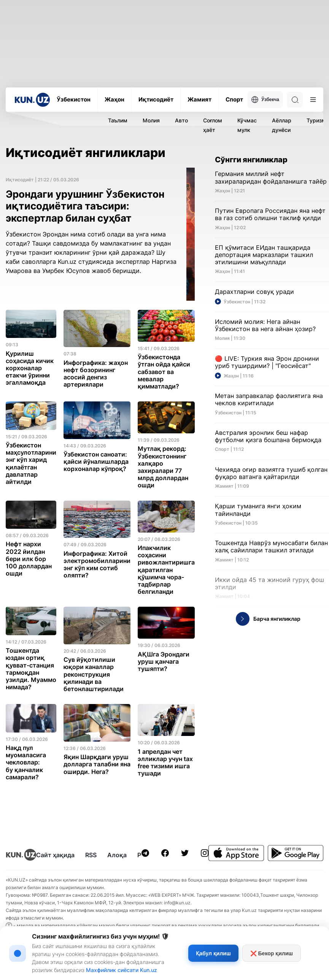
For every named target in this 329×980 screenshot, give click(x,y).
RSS (91, 855)
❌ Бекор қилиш (272, 953)
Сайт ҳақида (55, 855)
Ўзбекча (265, 100)
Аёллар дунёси (282, 125)
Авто (181, 120)
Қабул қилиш (213, 953)
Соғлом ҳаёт (213, 125)
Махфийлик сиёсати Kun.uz (122, 970)
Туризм (316, 120)
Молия (151, 120)
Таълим (118, 120)
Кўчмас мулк (247, 125)
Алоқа (117, 855)
